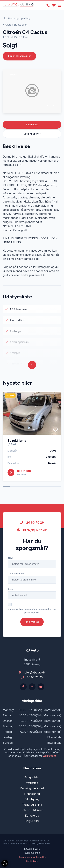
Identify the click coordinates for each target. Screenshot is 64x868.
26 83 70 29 (32, 522)
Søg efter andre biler (19, 56)
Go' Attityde (32, 861)
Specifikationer (32, 134)
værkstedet (49, 756)
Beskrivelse (32, 125)
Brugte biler (20, 25)
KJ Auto (7, 25)
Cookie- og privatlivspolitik (32, 857)
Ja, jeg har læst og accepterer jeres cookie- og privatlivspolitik (32, 611)
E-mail (11, 589)
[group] (32, 91)
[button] (48, 105)
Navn (11, 558)
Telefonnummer (16, 574)
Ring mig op (32, 622)
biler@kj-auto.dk (32, 530)
